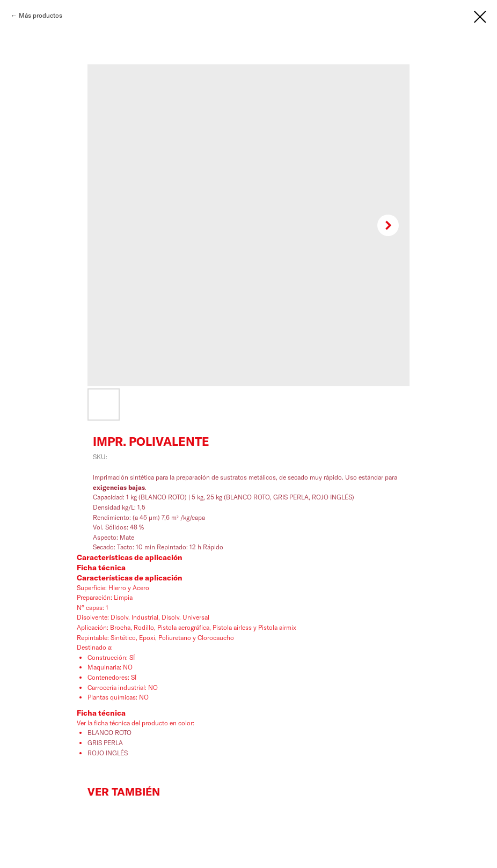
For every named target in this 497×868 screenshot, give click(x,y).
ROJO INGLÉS (108, 753)
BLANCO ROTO (109, 733)
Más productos (41, 15)
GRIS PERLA (106, 743)
